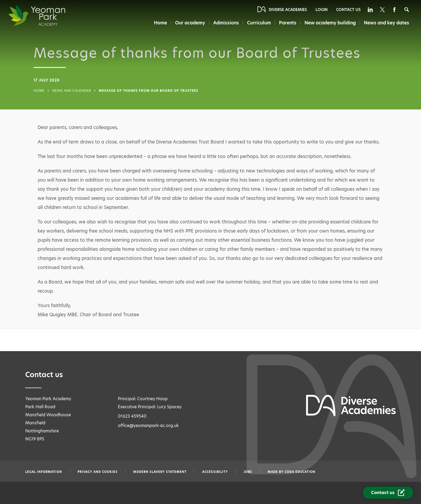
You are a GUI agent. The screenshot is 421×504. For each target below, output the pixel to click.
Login (322, 10)
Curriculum (259, 23)
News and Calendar (72, 91)
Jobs (248, 472)
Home (160, 23)
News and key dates (386, 23)
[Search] (407, 10)
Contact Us (348, 10)
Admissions (226, 23)
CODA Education (300, 472)
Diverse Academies (288, 10)
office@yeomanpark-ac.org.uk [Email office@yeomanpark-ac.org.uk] (148, 426)
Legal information (44, 472)
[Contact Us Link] (388, 493)
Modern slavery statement (160, 472)
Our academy (190, 23)
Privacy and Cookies (98, 472)
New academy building (330, 23)
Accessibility (215, 472)
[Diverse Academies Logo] (47, 16)
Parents (288, 23)
